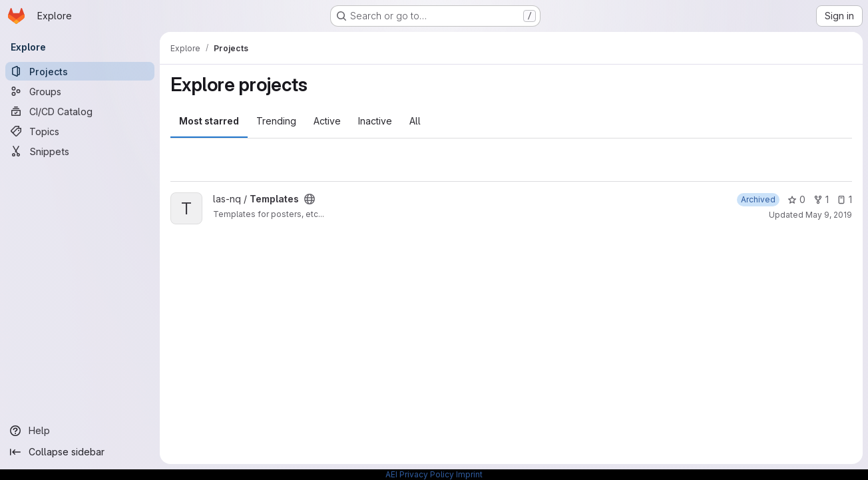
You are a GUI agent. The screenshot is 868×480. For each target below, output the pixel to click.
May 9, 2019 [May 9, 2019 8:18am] (829, 215)
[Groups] (80, 91)
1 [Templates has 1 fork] (821, 199)
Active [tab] (327, 121)
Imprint (469, 474)
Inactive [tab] (375, 121)
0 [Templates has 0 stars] (796, 199)
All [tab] (415, 121)
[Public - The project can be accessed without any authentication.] (310, 199)
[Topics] (80, 131)
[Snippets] (80, 151)
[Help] (80, 431)
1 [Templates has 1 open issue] (844, 199)
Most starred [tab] (209, 121)
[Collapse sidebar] (80, 452)
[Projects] (80, 71)
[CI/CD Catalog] (80, 111)
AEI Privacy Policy (420, 474)
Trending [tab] (276, 121)
